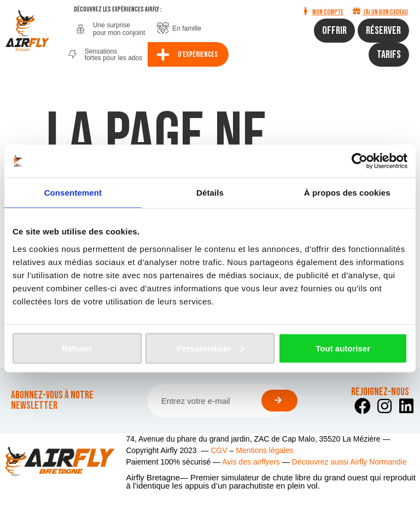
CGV (219, 450)
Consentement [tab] (73, 193)
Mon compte (328, 12)
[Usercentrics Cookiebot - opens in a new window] (360, 161)
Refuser (77, 348)
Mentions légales (264, 450)
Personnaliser (210, 348)
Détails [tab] (210, 193)
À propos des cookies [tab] (347, 193)
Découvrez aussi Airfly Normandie (349, 462)
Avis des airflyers (251, 462)
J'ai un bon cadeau (386, 12)
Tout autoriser (343, 348)
